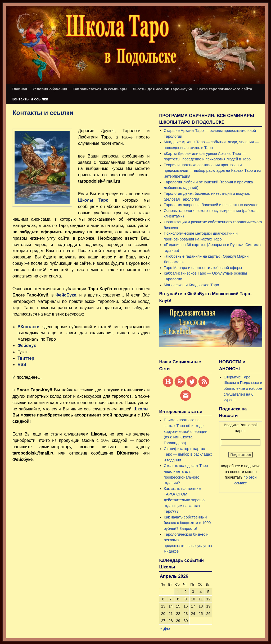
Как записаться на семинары (100, 89)
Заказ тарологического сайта (225, 89)
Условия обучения (50, 89)
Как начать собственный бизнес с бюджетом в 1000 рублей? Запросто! (187, 523)
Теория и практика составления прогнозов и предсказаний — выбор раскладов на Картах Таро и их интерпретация (213, 171)
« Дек (165, 628)
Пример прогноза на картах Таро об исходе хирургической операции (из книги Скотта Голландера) (186, 431)
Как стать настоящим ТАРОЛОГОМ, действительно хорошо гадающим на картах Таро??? (184, 500)
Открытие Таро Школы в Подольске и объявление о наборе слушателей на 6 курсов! (243, 388)
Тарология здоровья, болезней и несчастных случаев (211, 205)
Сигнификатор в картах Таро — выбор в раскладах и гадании (188, 454)
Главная (19, 89)
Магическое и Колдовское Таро (191, 285)
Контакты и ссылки (30, 99)
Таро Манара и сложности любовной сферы (203, 268)
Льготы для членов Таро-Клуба (162, 89)
